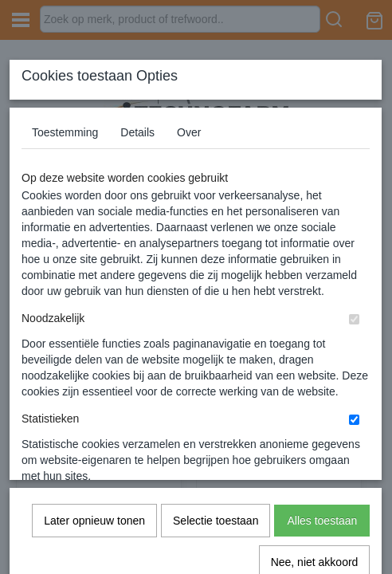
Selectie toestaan (216, 344)
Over (189, 132)
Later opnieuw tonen (94, 344)
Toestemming (65, 132)
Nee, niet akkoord (315, 385)
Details (137, 132)
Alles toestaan (322, 344)
